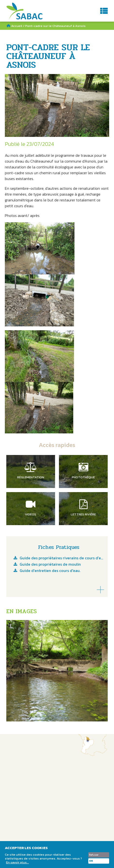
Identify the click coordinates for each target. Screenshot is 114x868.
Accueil (17, 26)
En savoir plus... (17, 862)
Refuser (94, 855)
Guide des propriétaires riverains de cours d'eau (62, 558)
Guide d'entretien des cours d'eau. (50, 571)
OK (91, 861)
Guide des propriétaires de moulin (50, 565)
